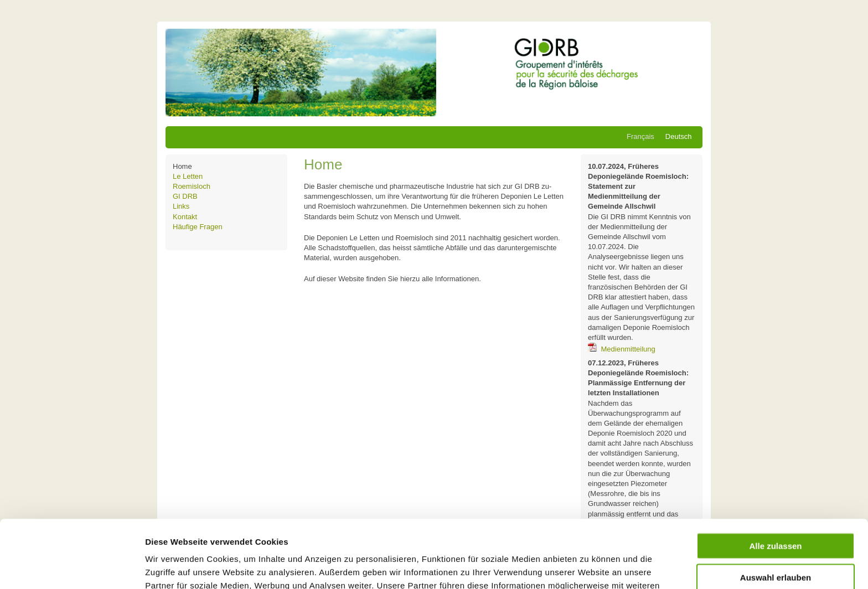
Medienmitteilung (628, 349)
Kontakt (185, 217)
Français (640, 136)
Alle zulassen (775, 478)
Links (181, 206)
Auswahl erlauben (776, 510)
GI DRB (185, 196)
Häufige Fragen (198, 227)
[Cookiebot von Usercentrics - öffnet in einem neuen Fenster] (72, 567)
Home (182, 166)
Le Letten (188, 176)
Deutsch (679, 136)
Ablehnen (776, 541)
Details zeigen (589, 567)
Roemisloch (192, 186)
